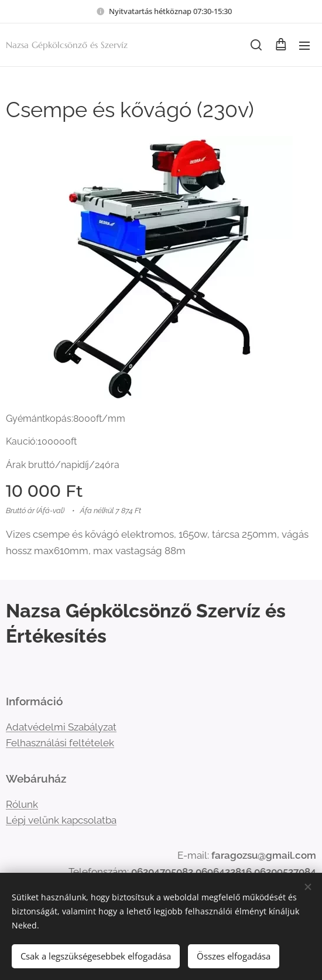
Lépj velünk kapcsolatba (61, 821)
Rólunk (22, 804)
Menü (304, 46)
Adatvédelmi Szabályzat (61, 727)
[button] (256, 45)
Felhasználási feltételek (60, 743)
